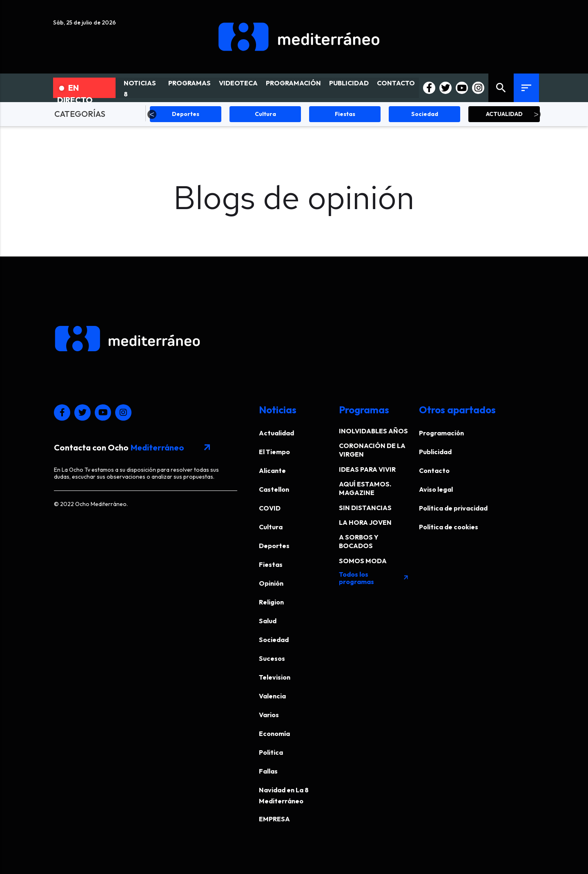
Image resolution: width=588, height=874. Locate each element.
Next (536, 114)
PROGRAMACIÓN (293, 83)
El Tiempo (274, 452)
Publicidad (435, 452)
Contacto (434, 470)
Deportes (274, 546)
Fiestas (271, 564)
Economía (274, 734)
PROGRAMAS (189, 83)
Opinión (271, 583)
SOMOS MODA (363, 561)
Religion (271, 602)
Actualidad (276, 433)
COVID (270, 508)
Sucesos (272, 658)
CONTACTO (396, 83)
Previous (152, 114)
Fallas (268, 771)
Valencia (272, 696)
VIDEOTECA (238, 83)
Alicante (272, 470)
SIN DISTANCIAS (365, 508)
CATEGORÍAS (80, 114)
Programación (441, 433)
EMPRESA (274, 819)
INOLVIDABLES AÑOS (373, 431)
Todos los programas (374, 578)
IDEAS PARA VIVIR (367, 469)
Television (275, 677)
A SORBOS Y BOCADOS (359, 541)
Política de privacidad (453, 508)
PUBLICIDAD (349, 83)
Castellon (274, 489)
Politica (271, 752)
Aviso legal (436, 489)
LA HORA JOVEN (365, 522)
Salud (268, 621)
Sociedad (274, 640)
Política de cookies (449, 527)
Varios (269, 715)
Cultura (271, 527)
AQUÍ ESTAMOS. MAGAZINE (365, 488)
